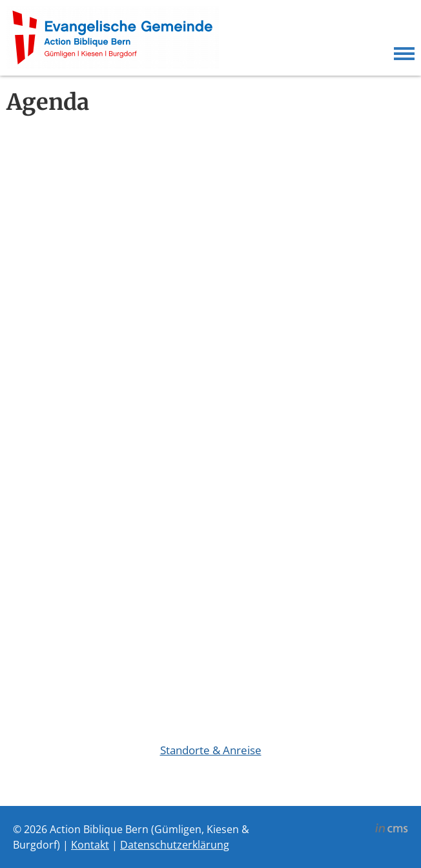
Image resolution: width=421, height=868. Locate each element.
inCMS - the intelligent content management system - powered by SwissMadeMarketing (392, 830)
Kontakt (90, 845)
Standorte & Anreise (211, 750)
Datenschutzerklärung (175, 845)
